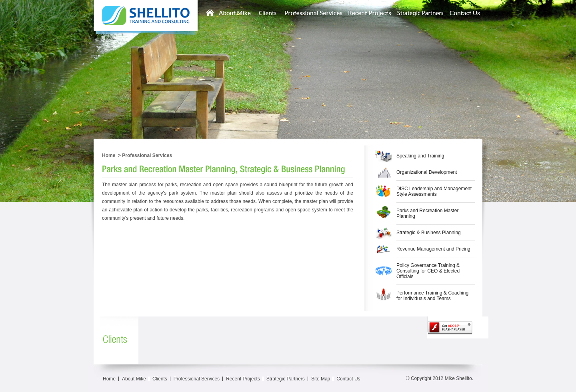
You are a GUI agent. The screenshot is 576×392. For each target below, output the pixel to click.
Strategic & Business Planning (429, 233)
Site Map (321, 379)
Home (109, 155)
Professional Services (147, 155)
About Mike (134, 379)
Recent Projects (243, 379)
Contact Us (348, 379)
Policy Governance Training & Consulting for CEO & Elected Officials (428, 271)
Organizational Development (427, 172)
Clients (160, 379)
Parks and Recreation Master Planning (427, 213)
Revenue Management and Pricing (433, 249)
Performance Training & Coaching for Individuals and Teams (432, 296)
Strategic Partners (286, 379)
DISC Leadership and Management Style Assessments (434, 191)
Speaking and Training (420, 156)
